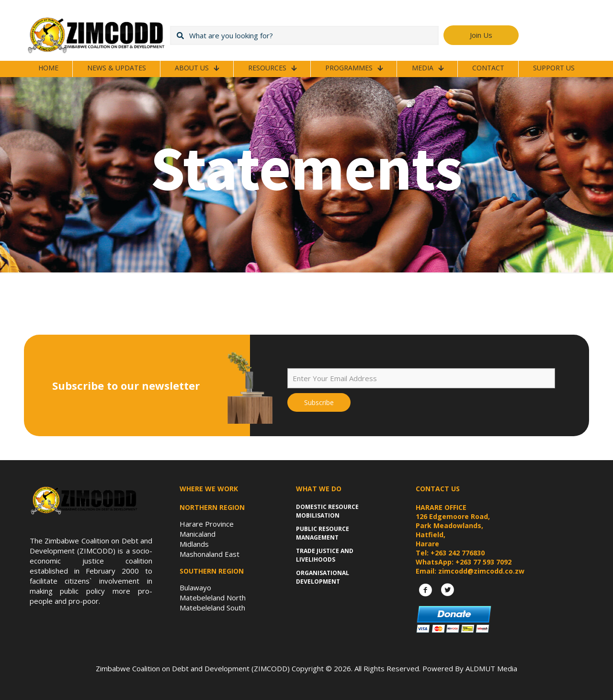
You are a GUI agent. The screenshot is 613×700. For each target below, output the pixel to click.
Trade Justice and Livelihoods (325, 555)
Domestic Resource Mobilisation (327, 511)
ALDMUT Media (491, 668)
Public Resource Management (323, 533)
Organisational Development (323, 577)
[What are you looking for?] (304, 35)
